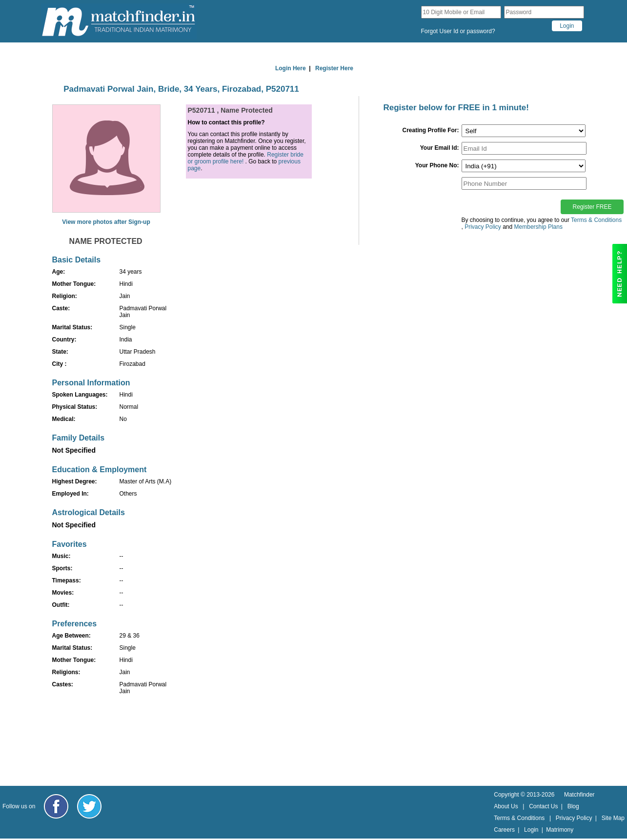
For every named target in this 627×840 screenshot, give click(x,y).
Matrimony (560, 830)
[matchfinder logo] (119, 21)
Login (531, 830)
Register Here (334, 68)
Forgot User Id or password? (458, 31)
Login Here (291, 68)
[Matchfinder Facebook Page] (56, 806)
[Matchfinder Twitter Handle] (89, 806)
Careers (504, 830)
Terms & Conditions (596, 220)
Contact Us (543, 806)
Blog (573, 806)
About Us (506, 806)
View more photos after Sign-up (106, 222)
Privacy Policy (574, 818)
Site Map (613, 818)
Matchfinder (579, 795)
